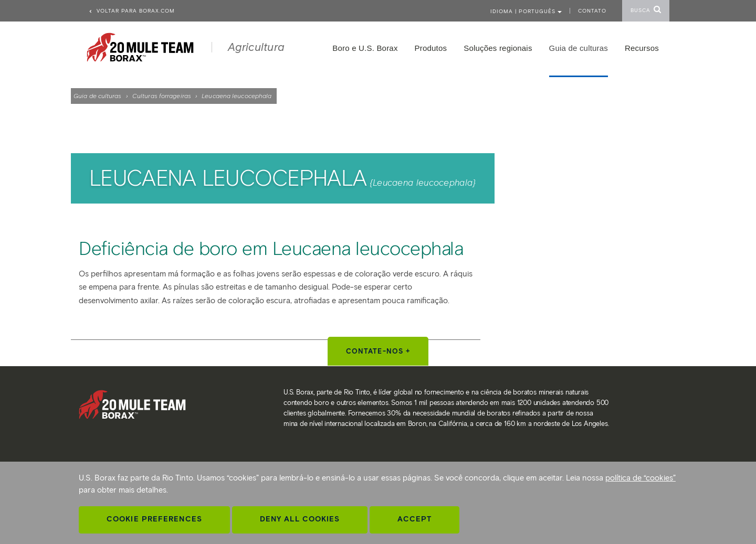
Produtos (431, 48)
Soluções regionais (498, 48)
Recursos (642, 48)
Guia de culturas (98, 96)
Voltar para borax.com (132, 11)
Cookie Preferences (154, 519)
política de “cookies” (640, 478)
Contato (592, 11)
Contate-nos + (378, 351)
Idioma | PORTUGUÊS (526, 11)
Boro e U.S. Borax (365, 48)
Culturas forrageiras (162, 96)
